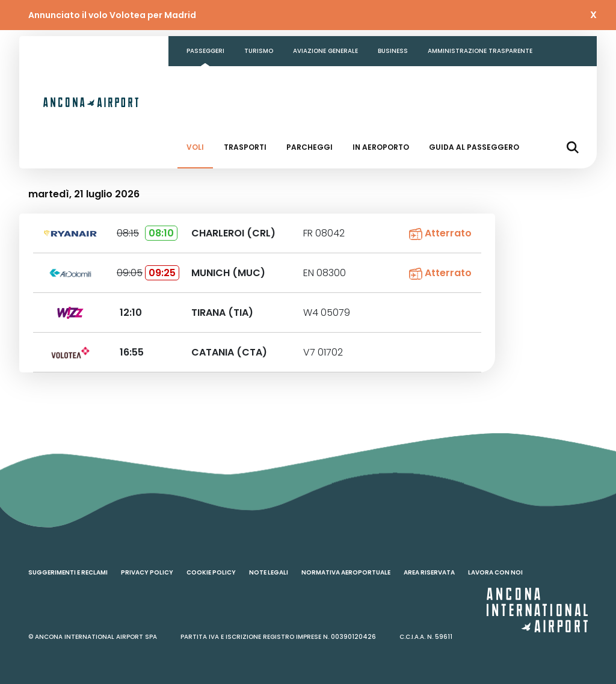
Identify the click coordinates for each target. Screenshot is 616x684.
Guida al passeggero (474, 147)
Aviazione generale (325, 51)
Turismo (259, 51)
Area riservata (429, 572)
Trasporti (245, 147)
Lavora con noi (495, 572)
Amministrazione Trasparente (480, 51)
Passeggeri (205, 51)
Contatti (203, 81)
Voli (195, 147)
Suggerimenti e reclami (68, 572)
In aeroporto (381, 147)
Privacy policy (147, 572)
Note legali (269, 572)
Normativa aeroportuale (346, 572)
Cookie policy (211, 572)
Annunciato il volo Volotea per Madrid (112, 15)
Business (393, 51)
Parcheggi (310, 147)
